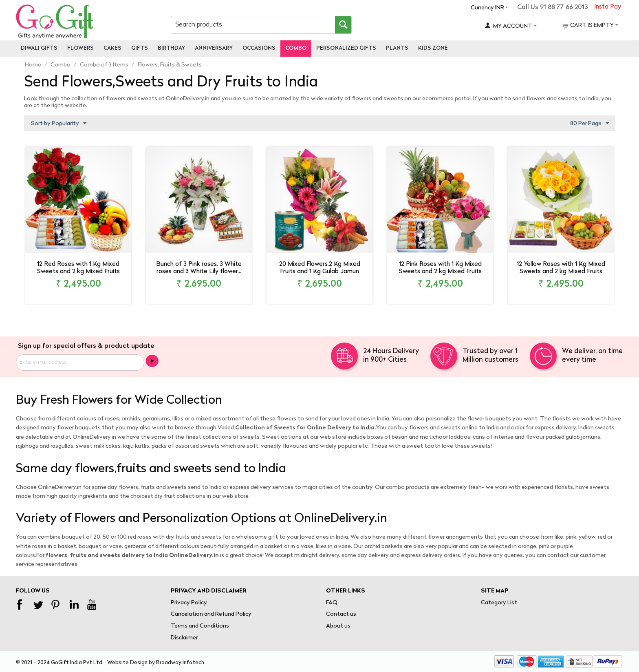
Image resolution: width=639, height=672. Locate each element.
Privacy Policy (189, 603)
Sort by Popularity (59, 124)
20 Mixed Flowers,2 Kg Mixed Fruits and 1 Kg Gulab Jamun (320, 268)
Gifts (140, 48)
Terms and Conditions (200, 626)
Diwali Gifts (39, 48)
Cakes (112, 48)
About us (338, 626)
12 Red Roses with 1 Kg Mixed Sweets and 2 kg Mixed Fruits (78, 268)
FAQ (332, 603)
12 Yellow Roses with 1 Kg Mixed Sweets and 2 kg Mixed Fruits (561, 268)
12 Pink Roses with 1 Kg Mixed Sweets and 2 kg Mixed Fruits (440, 268)
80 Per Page (589, 124)
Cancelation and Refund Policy (211, 614)
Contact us (341, 614)
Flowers (80, 48)
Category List (499, 603)
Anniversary (214, 48)
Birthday (171, 48)
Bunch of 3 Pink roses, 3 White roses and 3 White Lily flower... (199, 268)
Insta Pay (608, 7)
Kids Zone (433, 48)
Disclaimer (184, 638)
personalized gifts (346, 48)
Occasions (259, 48)
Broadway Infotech (180, 663)
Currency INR (487, 8)
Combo (296, 48)
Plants (397, 48)
